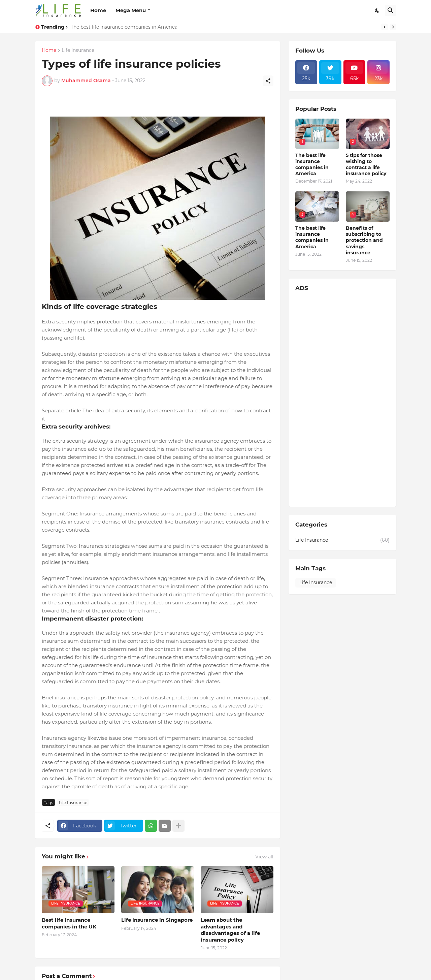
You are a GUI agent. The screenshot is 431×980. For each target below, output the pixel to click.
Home (98, 10)
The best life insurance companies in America (124, 27)
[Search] (391, 10)
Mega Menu (131, 10)
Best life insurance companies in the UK (69, 923)
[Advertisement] (342, 399)
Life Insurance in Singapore (157, 920)
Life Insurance (78, 51)
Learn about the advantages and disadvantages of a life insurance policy (230, 930)
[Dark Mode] (377, 10)
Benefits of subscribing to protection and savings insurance (364, 240)
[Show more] (178, 826)
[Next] (393, 27)
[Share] (268, 81)
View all (264, 857)
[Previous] (385, 27)
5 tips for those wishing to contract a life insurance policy (366, 165)
